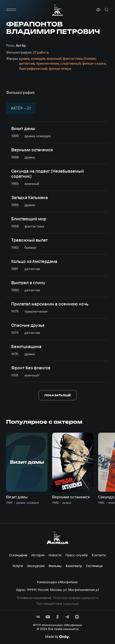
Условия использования (34, 598)
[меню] (11, 10)
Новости (55, 555)
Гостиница (94, 566)
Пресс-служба (77, 555)
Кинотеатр (74, 566)
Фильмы (55, 566)
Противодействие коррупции (58, 604)
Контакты (99, 555)
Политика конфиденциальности (76, 598)
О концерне (18, 555)
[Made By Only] (57, 637)
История (38, 555)
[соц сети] (38, 617)
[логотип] (57, 10)
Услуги (18, 566)
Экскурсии (36, 566)
